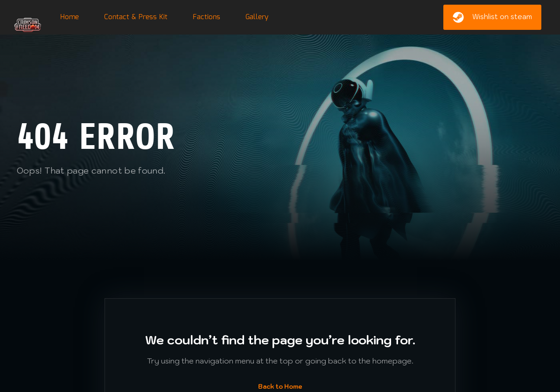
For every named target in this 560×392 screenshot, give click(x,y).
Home (70, 17)
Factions (206, 17)
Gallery (257, 17)
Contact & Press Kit (136, 17)
